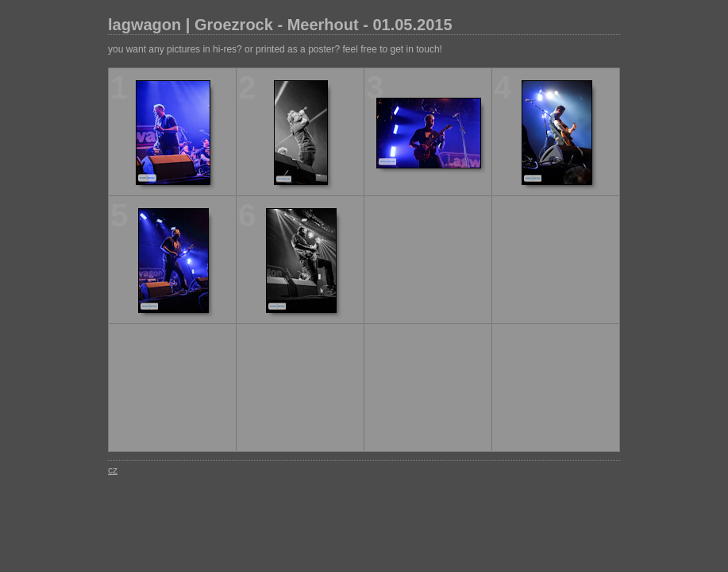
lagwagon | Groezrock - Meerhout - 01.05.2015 (280, 25)
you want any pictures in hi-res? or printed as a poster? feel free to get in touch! (275, 49)
